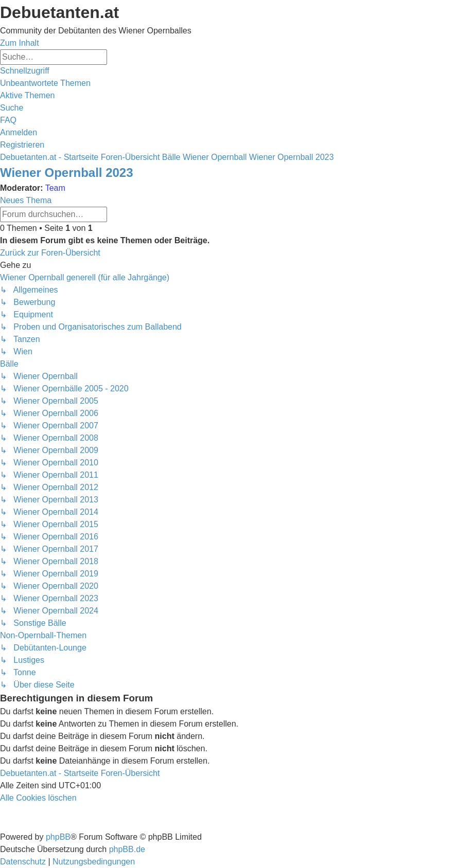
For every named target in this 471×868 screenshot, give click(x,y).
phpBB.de (127, 849)
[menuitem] (45, 83)
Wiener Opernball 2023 (67, 173)
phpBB (58, 837)
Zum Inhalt (20, 43)
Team (55, 188)
